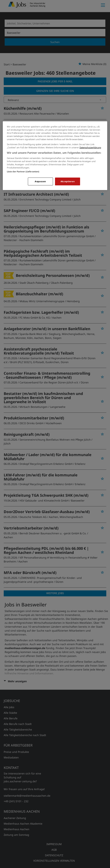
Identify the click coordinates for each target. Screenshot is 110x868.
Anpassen (40, 181)
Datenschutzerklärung (90, 147)
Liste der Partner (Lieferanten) (23, 171)
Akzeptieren (68, 181)
